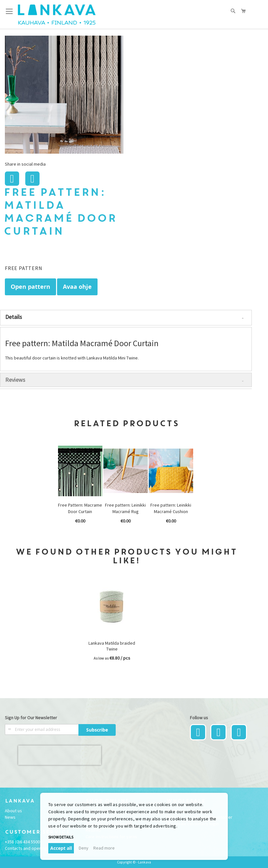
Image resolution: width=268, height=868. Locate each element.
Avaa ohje (77, 287)
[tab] (126, 318)
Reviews (15, 380)
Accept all (61, 848)
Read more (104, 848)
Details (14, 317)
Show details (61, 837)
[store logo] (57, 15)
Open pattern (30, 287)
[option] (81, 487)
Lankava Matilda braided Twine (112, 646)
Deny (84, 848)
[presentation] (60, 755)
